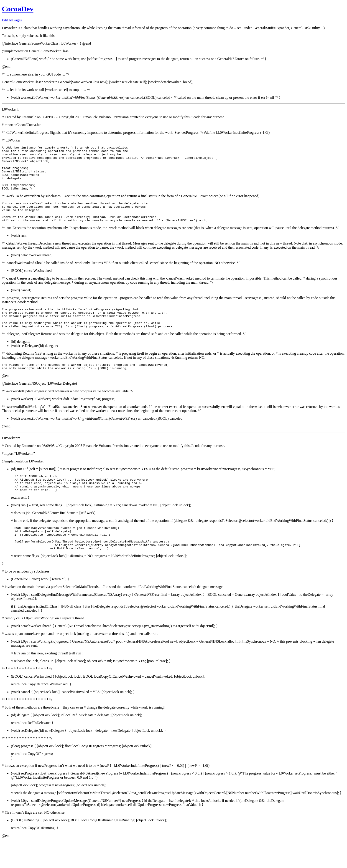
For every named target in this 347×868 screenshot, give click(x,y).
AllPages (15, 20)
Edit (5, 20)
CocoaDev (18, 9)
